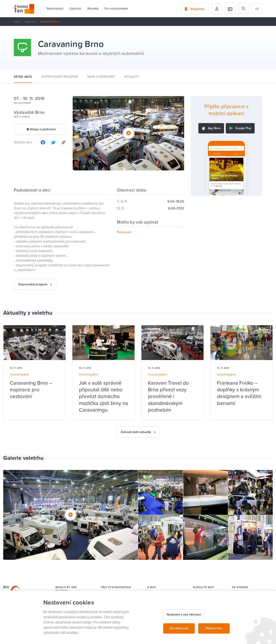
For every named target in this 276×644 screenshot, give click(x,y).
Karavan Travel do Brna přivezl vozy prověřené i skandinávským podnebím (168, 397)
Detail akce (23, 77)
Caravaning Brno (20, 374)
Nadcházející (55, 9)
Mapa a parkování (101, 77)
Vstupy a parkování (41, 129)
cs (257, 9)
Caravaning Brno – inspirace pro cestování (31, 390)
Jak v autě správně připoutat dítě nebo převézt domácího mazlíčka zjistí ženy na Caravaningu (103, 397)
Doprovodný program (60, 77)
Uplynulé (75, 9)
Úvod (17, 22)
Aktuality (93, 9)
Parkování (124, 232)
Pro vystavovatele (116, 9)
